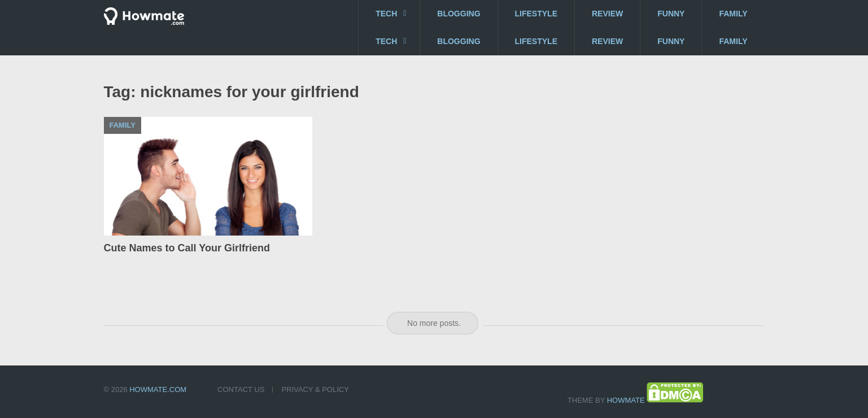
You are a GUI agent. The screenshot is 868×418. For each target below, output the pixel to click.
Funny (671, 14)
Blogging (459, 14)
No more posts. (434, 323)
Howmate (626, 400)
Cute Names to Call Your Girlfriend (187, 248)
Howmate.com (158, 389)
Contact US (241, 389)
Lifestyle (536, 14)
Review (607, 14)
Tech (386, 14)
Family (733, 14)
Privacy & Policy (315, 389)
